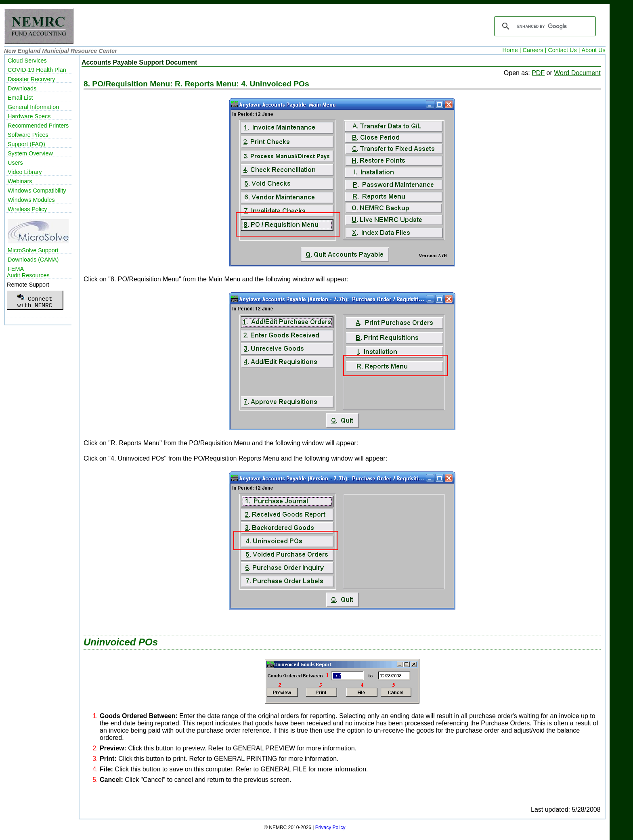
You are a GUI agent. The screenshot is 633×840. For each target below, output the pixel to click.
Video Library (25, 172)
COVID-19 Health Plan (37, 70)
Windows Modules (31, 200)
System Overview (30, 153)
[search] (544, 26)
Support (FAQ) (26, 144)
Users (15, 163)
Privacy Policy (330, 827)
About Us (593, 50)
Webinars (20, 181)
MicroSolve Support (33, 250)
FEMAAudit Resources (28, 272)
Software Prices (28, 135)
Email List (20, 98)
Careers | (535, 50)
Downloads (22, 88)
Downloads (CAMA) (33, 260)
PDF (538, 73)
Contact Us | (564, 50)
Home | (511, 50)
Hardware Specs (29, 116)
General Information (33, 107)
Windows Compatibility (37, 191)
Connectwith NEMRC (35, 300)
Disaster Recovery (31, 79)
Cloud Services (27, 61)
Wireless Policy (27, 209)
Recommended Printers (38, 126)
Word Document (577, 73)
